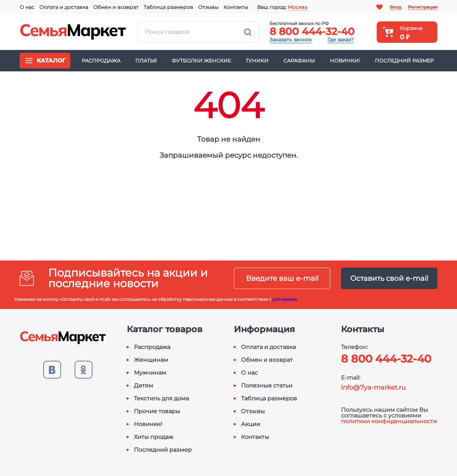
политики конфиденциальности (389, 421)
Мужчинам (150, 373)
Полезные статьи (267, 386)
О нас (27, 7)
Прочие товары (157, 411)
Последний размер (404, 61)
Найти (248, 32)
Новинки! (345, 61)
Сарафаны (299, 61)
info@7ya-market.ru (373, 388)
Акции (251, 424)
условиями (285, 299)
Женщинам (151, 360)
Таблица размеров (168, 7)
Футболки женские (201, 61)
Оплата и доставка (64, 7)
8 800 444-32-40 (312, 31)
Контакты (236, 7)
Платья (146, 61)
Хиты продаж (154, 437)
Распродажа (101, 61)
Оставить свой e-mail (389, 278)
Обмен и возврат (116, 7)
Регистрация (423, 7)
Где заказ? (341, 40)
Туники (257, 61)
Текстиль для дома (161, 399)
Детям (144, 386)
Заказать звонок (291, 40)
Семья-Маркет (73, 32)
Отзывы (208, 7)
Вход (396, 7)
